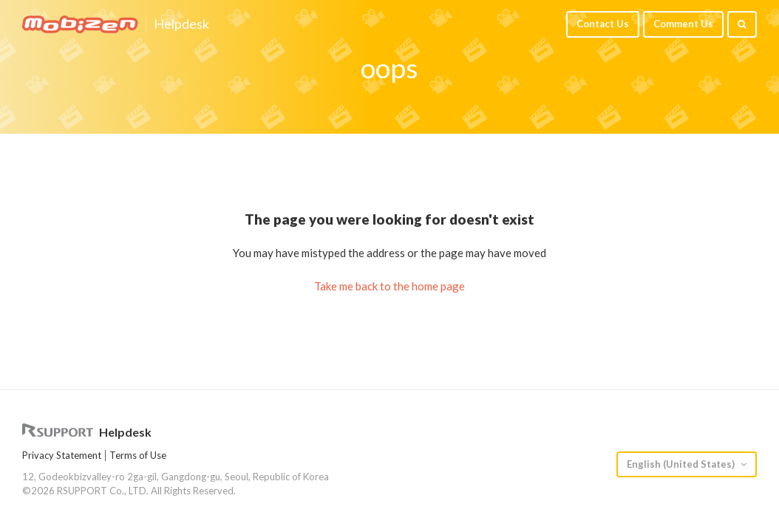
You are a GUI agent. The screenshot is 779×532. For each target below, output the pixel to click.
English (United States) (682, 464)
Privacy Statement (62, 455)
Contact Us (603, 24)
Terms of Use (138, 455)
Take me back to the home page (389, 286)
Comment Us (683, 24)
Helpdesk (181, 24)
